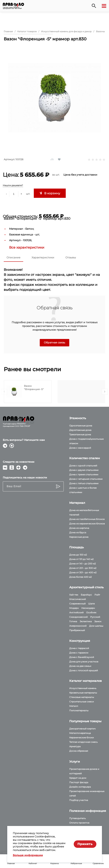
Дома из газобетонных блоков (87, 519)
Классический (78, 599)
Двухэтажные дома (80, 430)
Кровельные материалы (83, 693)
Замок (98, 621)
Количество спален (85, 458)
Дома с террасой (79, 648)
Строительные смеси (82, 702)
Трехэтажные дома (80, 434)
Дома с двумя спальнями (84, 470)
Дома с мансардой (80, 448)
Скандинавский (78, 617)
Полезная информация (88, 811)
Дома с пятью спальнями (84, 483)
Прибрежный (77, 630)
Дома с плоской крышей (84, 670)
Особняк (91, 612)
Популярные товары (85, 721)
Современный (77, 604)
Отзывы (71, 257)
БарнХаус (86, 595)
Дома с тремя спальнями (84, 474)
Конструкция (80, 641)
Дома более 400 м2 (80, 577)
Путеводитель (78, 818)
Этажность (78, 418)
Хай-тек (74, 595)
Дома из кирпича (79, 528)
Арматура (75, 746)
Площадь (77, 547)
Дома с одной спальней (83, 466)
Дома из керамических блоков (87, 524)
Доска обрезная (79, 751)
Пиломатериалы (79, 710)
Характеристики (43, 257)
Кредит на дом (78, 778)
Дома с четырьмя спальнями (86, 479)
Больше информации (28, 855)
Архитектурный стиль (86, 587)
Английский (76, 612)
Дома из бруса (78, 532)
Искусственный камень (83, 688)
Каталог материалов (86, 681)
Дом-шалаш (96, 626)
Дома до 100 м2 (78, 555)
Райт (97, 595)
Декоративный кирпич (82, 729)
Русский (95, 617)
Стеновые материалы (82, 697)
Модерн (74, 608)
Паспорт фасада (79, 782)
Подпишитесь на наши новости (25, 478)
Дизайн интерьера (80, 787)
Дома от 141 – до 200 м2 (83, 564)
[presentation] (4, 392)
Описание (13, 257)
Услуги (75, 762)
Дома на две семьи (80, 666)
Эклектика (86, 621)
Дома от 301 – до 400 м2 (83, 572)
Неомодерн (88, 608)
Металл (74, 706)
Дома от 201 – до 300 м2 (83, 568)
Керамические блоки (82, 738)
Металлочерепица (80, 733)
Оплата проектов (79, 823)
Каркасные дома (79, 537)
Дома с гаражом (79, 653)
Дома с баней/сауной (82, 657)
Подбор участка (79, 800)
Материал (77, 503)
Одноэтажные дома (81, 426)
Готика (73, 621)
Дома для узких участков (84, 662)
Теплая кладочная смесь (83, 742)
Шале (91, 604)
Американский (78, 626)
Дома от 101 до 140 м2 (81, 559)
